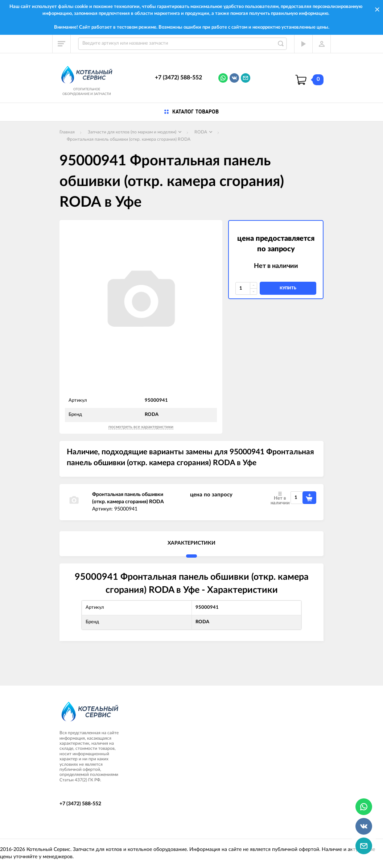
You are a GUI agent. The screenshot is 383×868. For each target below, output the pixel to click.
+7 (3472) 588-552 (178, 78)
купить (288, 288)
